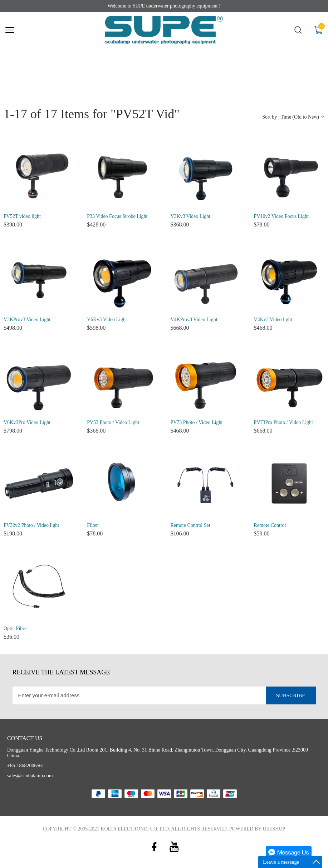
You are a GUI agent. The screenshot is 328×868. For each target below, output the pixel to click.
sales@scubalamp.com (30, 776)
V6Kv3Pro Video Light (27, 422)
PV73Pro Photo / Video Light (283, 422)
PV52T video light (22, 216)
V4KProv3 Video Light (194, 320)
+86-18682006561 (26, 766)
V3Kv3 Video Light (190, 216)
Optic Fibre (15, 628)
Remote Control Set (190, 525)
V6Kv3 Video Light (107, 320)
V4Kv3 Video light (273, 320)
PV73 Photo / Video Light (196, 422)
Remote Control (270, 525)
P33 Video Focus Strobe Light (117, 216)
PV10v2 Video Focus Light (281, 216)
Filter (92, 525)
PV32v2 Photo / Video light (31, 525)
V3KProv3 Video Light (27, 320)
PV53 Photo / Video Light (113, 422)
